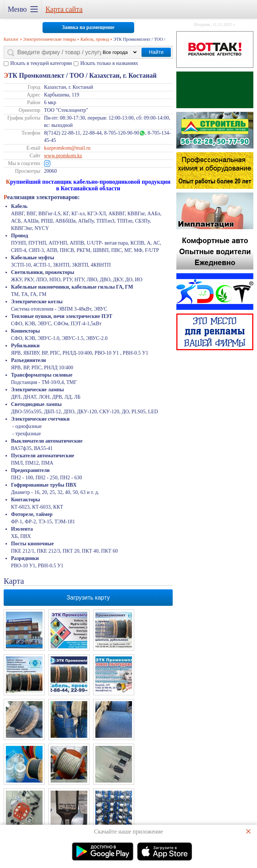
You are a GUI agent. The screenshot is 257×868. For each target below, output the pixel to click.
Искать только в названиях (109, 63)
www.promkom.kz (63, 156)
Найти (156, 52)
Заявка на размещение (88, 27)
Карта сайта (64, 9)
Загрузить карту (88, 598)
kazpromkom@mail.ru (67, 148)
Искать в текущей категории (41, 63)
